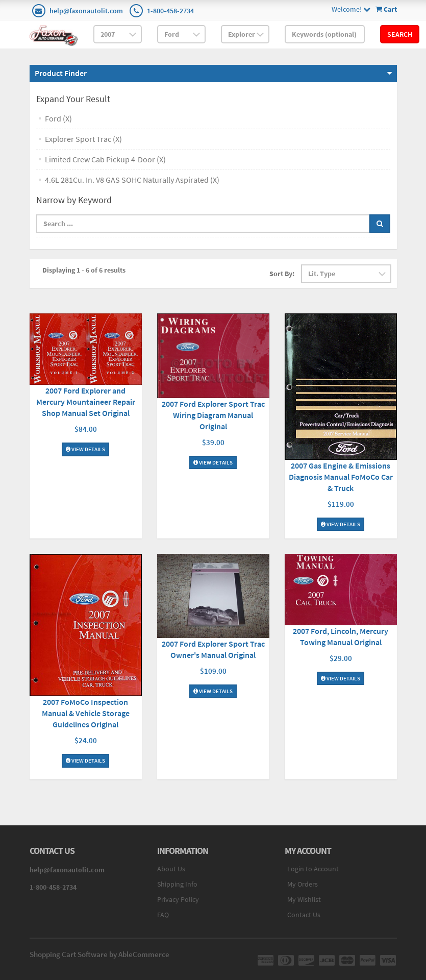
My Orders (303, 884)
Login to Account (313, 869)
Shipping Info (177, 884)
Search (400, 34)
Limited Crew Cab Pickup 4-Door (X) (105, 159)
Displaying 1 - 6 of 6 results (84, 270)
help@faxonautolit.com (86, 11)
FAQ (163, 915)
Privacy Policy (178, 899)
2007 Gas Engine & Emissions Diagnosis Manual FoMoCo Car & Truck (341, 477)
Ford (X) (58, 118)
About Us (171, 869)
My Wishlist (304, 899)
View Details (85, 449)
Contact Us (304, 915)
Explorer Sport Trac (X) (83, 139)
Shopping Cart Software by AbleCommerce (99, 954)
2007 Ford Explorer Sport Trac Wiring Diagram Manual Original (213, 415)
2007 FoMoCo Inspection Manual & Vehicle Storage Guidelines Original (86, 713)
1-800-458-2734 (170, 11)
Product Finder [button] (61, 73)
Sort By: (282, 274)
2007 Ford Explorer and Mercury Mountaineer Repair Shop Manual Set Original (86, 402)
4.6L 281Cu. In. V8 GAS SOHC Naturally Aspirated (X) (132, 180)
